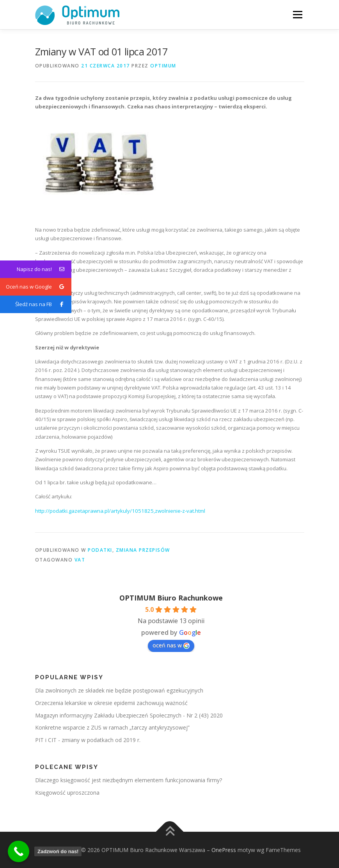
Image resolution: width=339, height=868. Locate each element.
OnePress (224, 850)
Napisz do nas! (44, 269)
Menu (297, 14)
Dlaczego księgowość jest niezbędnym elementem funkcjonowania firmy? (129, 780)
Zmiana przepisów (143, 550)
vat (80, 560)
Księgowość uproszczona (67, 793)
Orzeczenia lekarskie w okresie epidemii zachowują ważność (111, 703)
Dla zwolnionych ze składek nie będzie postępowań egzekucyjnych (119, 690)
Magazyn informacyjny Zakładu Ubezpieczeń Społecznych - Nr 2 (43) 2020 (129, 715)
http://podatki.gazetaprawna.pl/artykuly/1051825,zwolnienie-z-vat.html (120, 511)
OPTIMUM (163, 66)
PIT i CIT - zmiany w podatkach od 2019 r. (88, 740)
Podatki (100, 550)
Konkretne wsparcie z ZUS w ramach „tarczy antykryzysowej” (112, 727)
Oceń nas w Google (39, 287)
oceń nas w (171, 645)
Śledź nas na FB (43, 304)
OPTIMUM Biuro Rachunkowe (171, 598)
